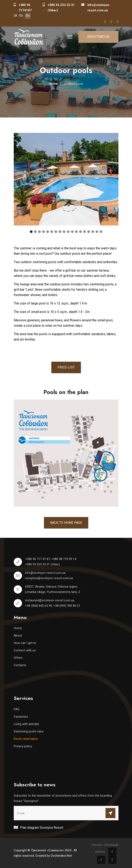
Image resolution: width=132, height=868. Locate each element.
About (18, 636)
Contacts (20, 665)
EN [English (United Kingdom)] (28, 16)
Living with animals (26, 724)
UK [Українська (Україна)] (16, 16)
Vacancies (21, 717)
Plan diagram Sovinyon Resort (38, 827)
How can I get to (25, 643)
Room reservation (26, 739)
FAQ (17, 709)
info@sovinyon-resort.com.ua (45, 573)
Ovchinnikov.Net (61, 856)
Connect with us (25, 650)
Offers (18, 658)
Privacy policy (23, 746)
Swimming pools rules (29, 731)
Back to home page (66, 523)
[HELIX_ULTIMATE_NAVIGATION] (70, 37)
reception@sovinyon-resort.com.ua (49, 578)
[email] (66, 813)
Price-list (66, 367)
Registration (98, 37)
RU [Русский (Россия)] (21, 16)
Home (18, 628)
